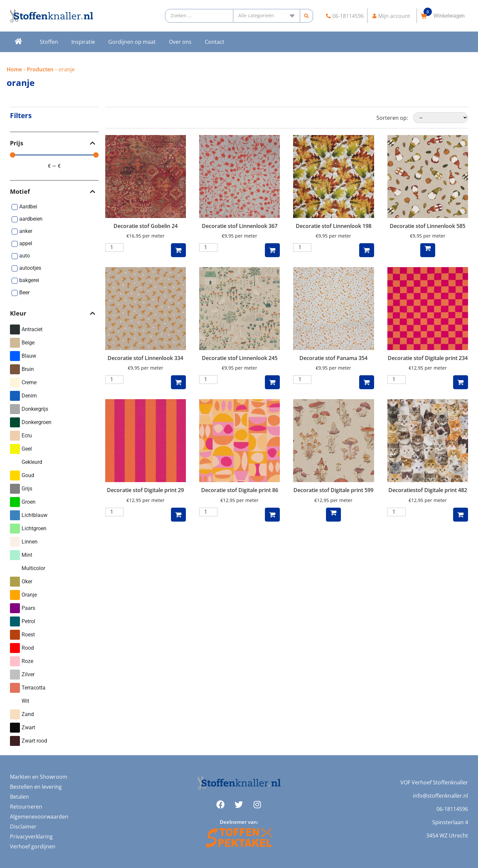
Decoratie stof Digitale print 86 (240, 490)
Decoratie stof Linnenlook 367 (240, 226)
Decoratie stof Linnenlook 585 (428, 226)
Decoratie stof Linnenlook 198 (334, 226)
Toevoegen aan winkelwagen (178, 250)
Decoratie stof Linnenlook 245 (240, 358)
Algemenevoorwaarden (39, 817)
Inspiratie (83, 42)
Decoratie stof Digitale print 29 (145, 490)
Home (14, 69)
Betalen (19, 797)
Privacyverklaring (31, 836)
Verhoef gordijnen (33, 846)
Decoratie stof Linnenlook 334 (145, 358)
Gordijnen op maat (132, 42)
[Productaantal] (114, 248)
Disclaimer (23, 827)
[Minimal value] (54, 155)
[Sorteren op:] (440, 118)
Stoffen (49, 42)
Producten (40, 69)
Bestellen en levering (36, 787)
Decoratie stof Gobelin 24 (146, 226)
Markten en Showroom (39, 777)
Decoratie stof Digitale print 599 (333, 490)
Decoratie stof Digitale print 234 (428, 358)
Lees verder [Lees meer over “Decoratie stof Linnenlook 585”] (428, 250)
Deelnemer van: (239, 822)
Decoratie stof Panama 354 (333, 358)
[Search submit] (307, 16)
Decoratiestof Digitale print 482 (428, 490)
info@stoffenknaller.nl (440, 796)
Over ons (180, 42)
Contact (215, 42)
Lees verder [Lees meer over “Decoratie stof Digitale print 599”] (333, 515)
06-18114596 (452, 809)
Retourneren (26, 807)
